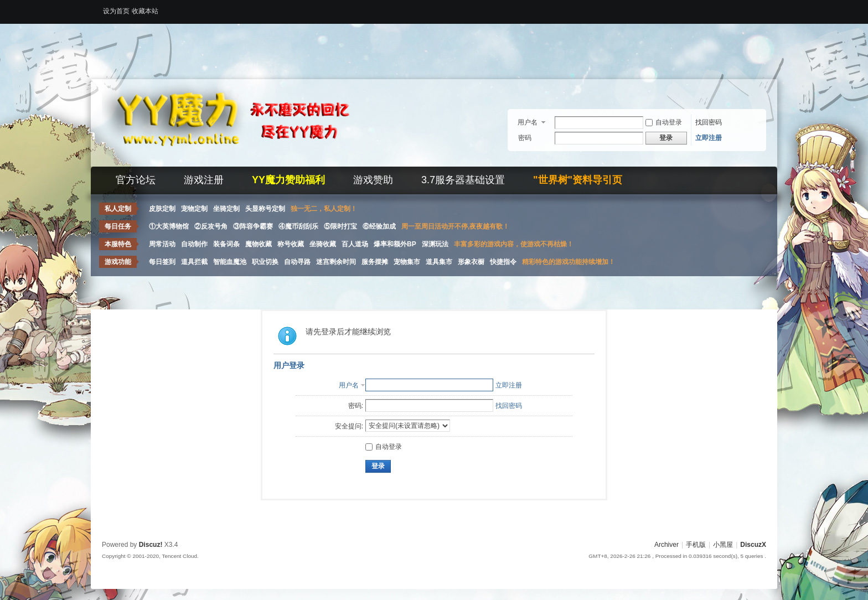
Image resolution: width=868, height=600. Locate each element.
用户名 (528, 122)
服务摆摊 (375, 262)
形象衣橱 (471, 262)
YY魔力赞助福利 (288, 180)
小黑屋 (723, 545)
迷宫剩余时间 (336, 262)
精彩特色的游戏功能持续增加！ (569, 262)
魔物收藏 (259, 244)
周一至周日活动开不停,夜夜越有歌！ (455, 226)
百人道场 (355, 244)
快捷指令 (503, 262)
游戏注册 (204, 180)
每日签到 (162, 262)
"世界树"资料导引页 (578, 180)
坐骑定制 (226, 209)
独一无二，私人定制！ (324, 209)
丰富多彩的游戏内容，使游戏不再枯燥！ (514, 244)
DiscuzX (753, 545)
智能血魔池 (230, 262)
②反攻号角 (211, 226)
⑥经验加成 (379, 226)
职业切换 (265, 262)
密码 (525, 138)
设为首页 (116, 11)
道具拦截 (194, 262)
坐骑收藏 (323, 244)
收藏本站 (145, 11)
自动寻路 (297, 262)
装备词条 (226, 244)
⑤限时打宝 (340, 226)
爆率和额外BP (395, 244)
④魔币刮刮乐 (298, 226)
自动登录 (664, 122)
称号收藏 (291, 244)
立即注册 (709, 138)
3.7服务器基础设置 (463, 180)
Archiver (666, 545)
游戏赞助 (373, 180)
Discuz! (151, 545)
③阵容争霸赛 (253, 226)
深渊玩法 (435, 244)
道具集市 (439, 262)
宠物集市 (407, 262)
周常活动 (162, 244)
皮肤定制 (162, 209)
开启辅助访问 (763, 8)
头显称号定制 (265, 209)
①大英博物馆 (169, 226)
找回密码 (709, 122)
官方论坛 (136, 180)
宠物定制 (194, 209)
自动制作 (194, 244)
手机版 (696, 545)
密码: (356, 406)
